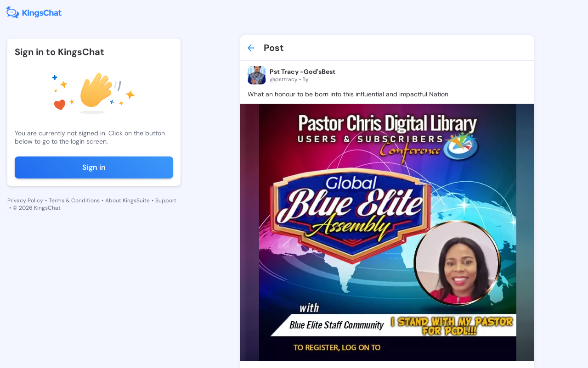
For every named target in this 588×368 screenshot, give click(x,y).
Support (166, 201)
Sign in (94, 167)
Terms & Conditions (74, 201)
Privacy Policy (25, 201)
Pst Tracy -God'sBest (302, 72)
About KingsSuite (127, 201)
